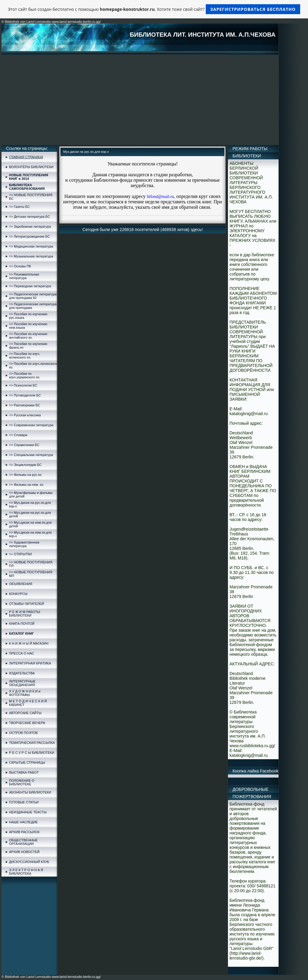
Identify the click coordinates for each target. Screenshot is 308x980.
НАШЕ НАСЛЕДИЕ (23, 822)
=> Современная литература (31, 425)
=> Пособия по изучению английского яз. (28, 336)
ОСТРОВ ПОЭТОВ (23, 733)
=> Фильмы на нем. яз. (26, 485)
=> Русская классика (25, 415)
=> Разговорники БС (25, 405)
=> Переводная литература (30, 286)
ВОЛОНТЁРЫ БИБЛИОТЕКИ (31, 167)
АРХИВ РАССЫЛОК (24, 832)
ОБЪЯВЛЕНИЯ (21, 584)
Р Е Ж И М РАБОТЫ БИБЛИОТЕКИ (25, 614)
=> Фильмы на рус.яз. (26, 475)
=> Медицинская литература (31, 246)
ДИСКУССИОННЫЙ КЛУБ (29, 862)
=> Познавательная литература (24, 276)
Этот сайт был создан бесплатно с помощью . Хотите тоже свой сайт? (154, 9)
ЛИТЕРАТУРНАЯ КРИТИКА (30, 663)
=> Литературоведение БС (29, 236)
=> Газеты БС (19, 207)
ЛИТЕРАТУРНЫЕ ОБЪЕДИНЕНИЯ (22, 683)
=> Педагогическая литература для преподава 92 (33, 296)
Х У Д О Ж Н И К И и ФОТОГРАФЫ (25, 693)
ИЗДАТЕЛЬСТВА (22, 673)
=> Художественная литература (24, 544)
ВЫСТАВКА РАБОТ (24, 772)
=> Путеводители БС (25, 395)
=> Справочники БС (24, 445)
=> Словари (18, 435)
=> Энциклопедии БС (25, 465)
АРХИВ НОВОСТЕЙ (24, 852)
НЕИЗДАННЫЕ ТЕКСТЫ (28, 812)
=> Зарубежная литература (30, 227)
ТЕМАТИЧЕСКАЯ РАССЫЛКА (32, 743)
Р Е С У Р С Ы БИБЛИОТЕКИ (32, 753)
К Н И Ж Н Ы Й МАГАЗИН (29, 643)
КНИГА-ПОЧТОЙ (22, 624)
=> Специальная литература (31, 455)
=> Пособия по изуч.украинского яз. (25, 375)
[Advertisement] (140, 100)
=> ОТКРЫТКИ (20, 554)
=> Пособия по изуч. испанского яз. (25, 356)
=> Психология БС (23, 385)
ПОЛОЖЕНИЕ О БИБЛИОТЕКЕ (22, 782)
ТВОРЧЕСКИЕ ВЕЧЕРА (27, 723)
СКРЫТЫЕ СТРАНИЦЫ (27, 763)
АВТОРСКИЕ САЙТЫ (25, 713)
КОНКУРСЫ (18, 594)
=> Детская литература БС (29, 217)
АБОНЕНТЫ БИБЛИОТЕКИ (30, 792)
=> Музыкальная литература (31, 256)
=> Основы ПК (20, 266)
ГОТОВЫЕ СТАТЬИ (24, 802)
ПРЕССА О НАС (22, 653)
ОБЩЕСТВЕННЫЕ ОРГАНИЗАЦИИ (23, 842)
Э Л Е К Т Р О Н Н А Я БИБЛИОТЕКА (26, 872)
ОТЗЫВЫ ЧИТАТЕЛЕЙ (26, 604)
